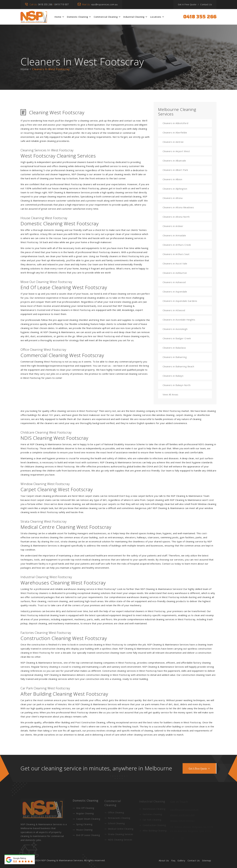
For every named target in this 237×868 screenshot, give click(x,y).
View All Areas (170, 394)
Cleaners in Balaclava (174, 348)
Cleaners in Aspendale (175, 292)
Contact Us (206, 4)
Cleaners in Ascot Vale (175, 263)
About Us (164, 860)
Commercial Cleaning (106, 17)
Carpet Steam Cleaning (86, 820)
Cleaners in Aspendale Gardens (180, 301)
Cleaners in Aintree (173, 142)
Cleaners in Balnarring (175, 357)
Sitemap (207, 860)
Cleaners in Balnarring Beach (178, 366)
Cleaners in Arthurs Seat (176, 254)
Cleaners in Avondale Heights (179, 320)
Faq (173, 860)
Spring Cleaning (82, 826)
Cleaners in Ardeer (173, 226)
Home (58, 17)
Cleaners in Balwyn (173, 376)
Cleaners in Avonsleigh (175, 329)
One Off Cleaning (83, 809)
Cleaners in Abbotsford (175, 123)
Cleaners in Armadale (174, 235)
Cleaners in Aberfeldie (175, 132)
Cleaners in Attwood (174, 310)
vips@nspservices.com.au (104, 4)
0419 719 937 (62, 4)
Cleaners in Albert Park (175, 170)
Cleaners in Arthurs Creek (177, 245)
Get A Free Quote (187, 4)
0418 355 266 (45, 4)
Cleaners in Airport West (176, 151)
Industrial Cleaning (134, 17)
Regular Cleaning (83, 815)
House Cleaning (83, 831)
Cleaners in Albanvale (174, 161)
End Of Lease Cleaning (86, 837)
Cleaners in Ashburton (175, 273)
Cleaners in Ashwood (174, 282)
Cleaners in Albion (172, 179)
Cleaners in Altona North (176, 217)
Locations (156, 17)
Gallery (181, 860)
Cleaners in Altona (173, 198)
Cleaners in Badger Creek (177, 338)
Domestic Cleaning (77, 17)
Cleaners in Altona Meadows (178, 207)
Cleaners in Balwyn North (177, 385)
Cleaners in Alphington (175, 189)
